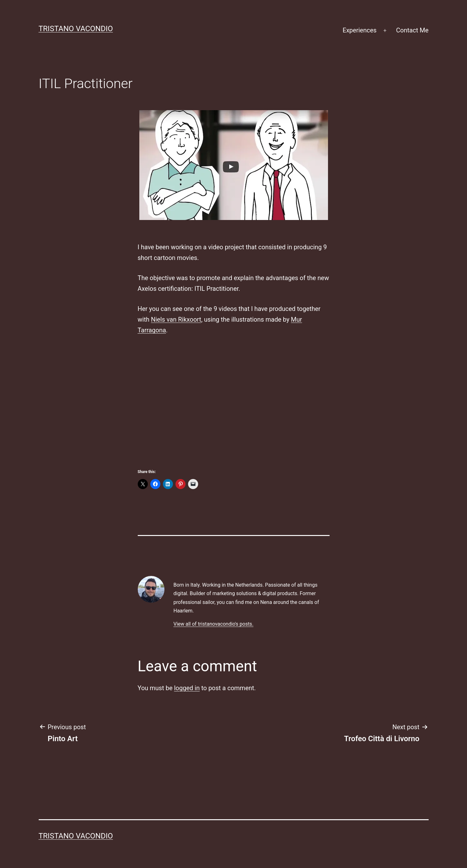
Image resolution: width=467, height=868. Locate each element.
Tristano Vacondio (76, 29)
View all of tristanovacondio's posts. (213, 624)
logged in (187, 688)
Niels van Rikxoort (176, 319)
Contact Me (412, 30)
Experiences (360, 30)
